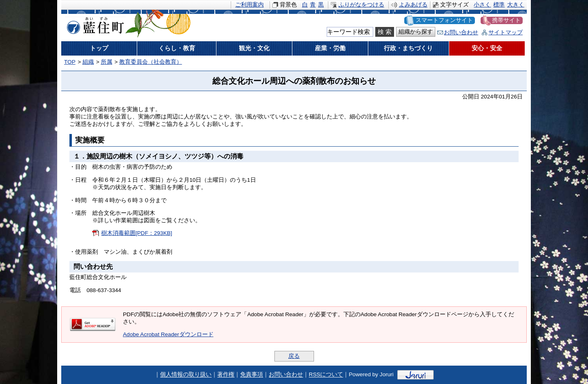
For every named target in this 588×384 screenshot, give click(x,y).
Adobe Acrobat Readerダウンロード (168, 334)
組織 (88, 62)
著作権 (226, 375)
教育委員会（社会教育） (151, 62)
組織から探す (416, 32)
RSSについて (326, 375)
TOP (70, 62)
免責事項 (252, 375)
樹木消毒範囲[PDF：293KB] (137, 233)
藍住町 (94, 24)
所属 (107, 62)
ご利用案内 (249, 5)
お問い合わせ (461, 32)
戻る (294, 356)
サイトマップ (506, 32)
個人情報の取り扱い (186, 375)
